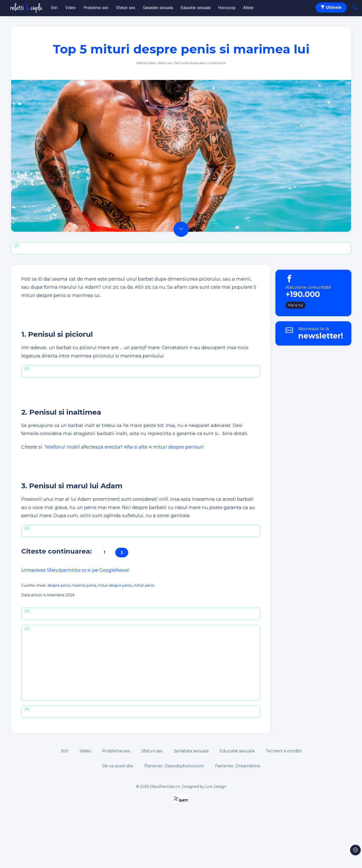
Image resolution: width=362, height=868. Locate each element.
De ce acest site (118, 766)
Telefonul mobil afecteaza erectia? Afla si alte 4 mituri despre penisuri (124, 447)
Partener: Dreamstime (238, 766)
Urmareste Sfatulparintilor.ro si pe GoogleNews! (75, 570)
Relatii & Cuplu (146, 63)
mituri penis (144, 585)
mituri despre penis (115, 585)
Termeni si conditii (283, 751)
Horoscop (227, 8)
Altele (248, 8)
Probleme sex (96, 8)
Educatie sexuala (196, 8)
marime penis (84, 585)
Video (71, 8)
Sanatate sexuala (158, 8)
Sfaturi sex (126, 8)
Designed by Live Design (204, 787)
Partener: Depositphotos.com (174, 766)
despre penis (59, 585)
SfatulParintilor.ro (165, 787)
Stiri (54, 8)
